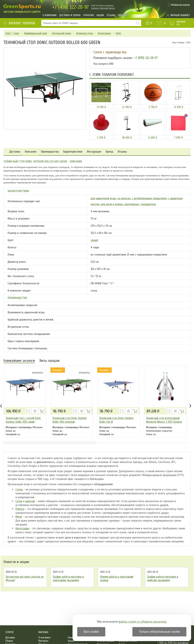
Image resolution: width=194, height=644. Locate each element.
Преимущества (50, 152)
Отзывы (111, 15)
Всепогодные (104, 33)
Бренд (109, 152)
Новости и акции (16, 562)
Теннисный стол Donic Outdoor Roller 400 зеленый (70, 420)
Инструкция (94, 152)
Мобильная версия (180, 5)
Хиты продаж (50, 361)
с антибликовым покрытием (149, 198)
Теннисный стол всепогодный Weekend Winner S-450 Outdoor (164, 420)
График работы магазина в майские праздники (163, 578)
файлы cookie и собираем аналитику (143, 622)
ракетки (30, 501)
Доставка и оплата (70, 15)
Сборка (9, 641)
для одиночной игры (103, 198)
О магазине (44, 637)
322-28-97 (70, 7)
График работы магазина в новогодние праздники (68, 578)
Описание (31, 152)
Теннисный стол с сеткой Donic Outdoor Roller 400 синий (23, 420)
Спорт (16, 33)
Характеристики (73, 152)
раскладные (132, 204)
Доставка (15, 152)
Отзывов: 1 (58, 370)
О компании (50, 15)
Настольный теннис (62, 33)
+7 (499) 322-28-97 (146, 58)
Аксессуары (22, 528)
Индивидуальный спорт (36, 33)
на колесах (124, 198)
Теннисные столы (85, 33)
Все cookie (91, 632)
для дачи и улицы (112, 204)
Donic (8, 33)
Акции (100, 15)
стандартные (148, 204)
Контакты (124, 15)
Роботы (20, 509)
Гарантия (89, 15)
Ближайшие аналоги (19, 361)
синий (94, 240)
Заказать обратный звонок (103, 8)
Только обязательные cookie (159, 632)
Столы (19, 489)
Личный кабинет (180, 15)
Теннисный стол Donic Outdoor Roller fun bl (116, 420)
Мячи (19, 517)
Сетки (19, 501)
